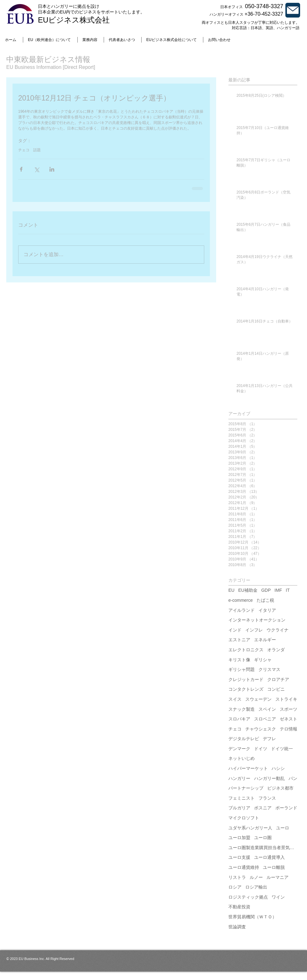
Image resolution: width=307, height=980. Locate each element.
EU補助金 (248, 590)
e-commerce (241, 600)
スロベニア (265, 719)
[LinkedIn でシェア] (52, 169)
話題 (37, 150)
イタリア (267, 610)
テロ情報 (289, 729)
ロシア (235, 887)
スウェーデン (258, 699)
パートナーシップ (246, 788)
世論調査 (237, 927)
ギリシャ (263, 660)
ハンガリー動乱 (269, 778)
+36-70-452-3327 (264, 14)
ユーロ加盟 (239, 838)
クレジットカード (246, 679)
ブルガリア (239, 808)
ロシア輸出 (256, 887)
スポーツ (289, 709)
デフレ (269, 739)
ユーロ (283, 828)
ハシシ (278, 768)
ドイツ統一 (282, 749)
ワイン (278, 897)
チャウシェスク (261, 729)
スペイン (267, 709)
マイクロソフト (244, 818)
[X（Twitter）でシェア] (36, 169)
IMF (278, 590)
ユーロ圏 (263, 838)
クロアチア (278, 679)
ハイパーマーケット (248, 768)
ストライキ (286, 699)
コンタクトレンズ (246, 689)
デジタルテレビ (244, 739)
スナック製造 (242, 709)
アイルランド (242, 610)
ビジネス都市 (280, 788)
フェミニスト (242, 798)
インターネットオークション (257, 620)
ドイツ (261, 749)
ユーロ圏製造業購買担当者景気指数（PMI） (263, 848)
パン (293, 778)
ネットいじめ (242, 758)
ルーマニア (278, 877)
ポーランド (286, 808)
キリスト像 (239, 660)
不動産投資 (239, 907)
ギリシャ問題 (242, 669)
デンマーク (239, 749)
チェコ (24, 150)
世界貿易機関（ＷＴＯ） (252, 917)
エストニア (239, 640)
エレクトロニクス (246, 650)
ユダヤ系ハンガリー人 (250, 828)
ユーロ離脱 (274, 867)
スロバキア (239, 719)
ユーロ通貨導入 (269, 857)
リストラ (237, 877)
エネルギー (265, 640)
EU (231, 590)
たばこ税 (265, 600)
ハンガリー (239, 778)
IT (288, 590)
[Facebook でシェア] (21, 169)
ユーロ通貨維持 (244, 867)
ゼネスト (289, 719)
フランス (267, 798)
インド (235, 630)
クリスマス (269, 669)
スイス (235, 699)
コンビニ (276, 689)
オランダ (276, 650)
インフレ (254, 630)
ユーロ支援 (239, 857)
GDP (266, 590)
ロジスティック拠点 (248, 897)
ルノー (256, 877)
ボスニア (263, 808)
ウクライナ (278, 630)
